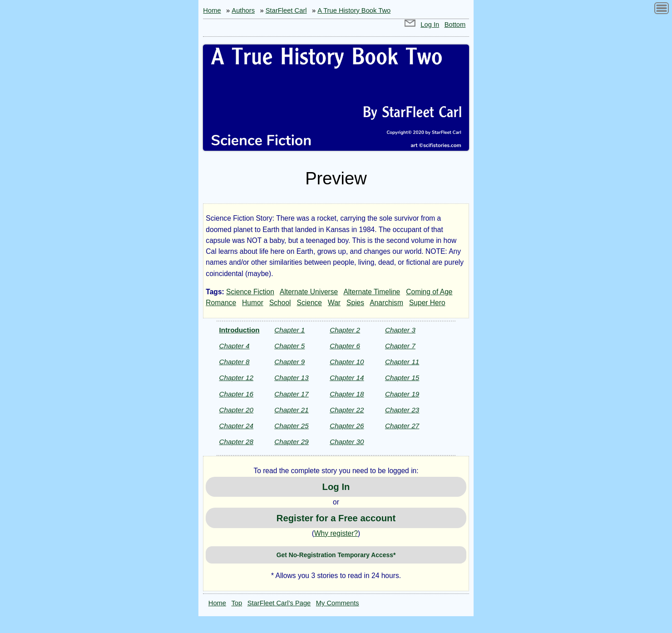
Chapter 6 (345, 346)
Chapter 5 (289, 346)
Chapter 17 (291, 394)
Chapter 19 (402, 394)
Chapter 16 (236, 394)
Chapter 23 (402, 410)
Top (237, 603)
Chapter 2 (345, 330)
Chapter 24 (236, 426)
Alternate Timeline (372, 292)
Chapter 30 (347, 442)
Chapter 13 (291, 378)
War (334, 303)
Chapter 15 (402, 378)
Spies (355, 303)
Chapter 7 (400, 346)
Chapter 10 (347, 362)
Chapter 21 (291, 410)
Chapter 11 (402, 362)
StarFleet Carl (286, 10)
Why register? (336, 533)
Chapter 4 (235, 346)
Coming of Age (429, 292)
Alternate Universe (309, 292)
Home (212, 10)
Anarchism (386, 303)
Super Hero (427, 303)
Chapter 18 (347, 394)
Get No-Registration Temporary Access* (336, 555)
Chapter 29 (291, 442)
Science (309, 303)
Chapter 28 (236, 442)
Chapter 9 (289, 362)
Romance (221, 303)
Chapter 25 (291, 426)
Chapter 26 (347, 426)
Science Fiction (250, 292)
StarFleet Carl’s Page (279, 603)
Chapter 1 (289, 330)
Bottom (455, 25)
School (280, 303)
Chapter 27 (402, 426)
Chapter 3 (400, 330)
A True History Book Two (354, 10)
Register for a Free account (336, 518)
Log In (430, 25)
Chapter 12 (236, 378)
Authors (243, 10)
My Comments (338, 603)
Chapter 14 (347, 378)
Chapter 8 (235, 362)
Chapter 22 (347, 410)
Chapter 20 (236, 410)
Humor (253, 303)
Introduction (240, 330)
